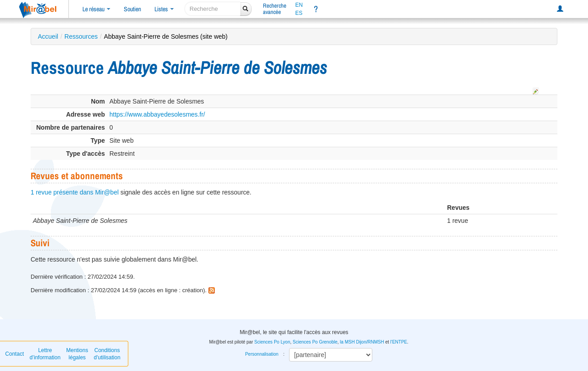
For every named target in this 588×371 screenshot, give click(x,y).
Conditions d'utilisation (107, 354)
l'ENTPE (399, 342)
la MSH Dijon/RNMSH (362, 342)
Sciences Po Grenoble (315, 342)
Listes (164, 9)
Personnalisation (262, 354)
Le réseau (96, 9)
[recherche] (213, 9)
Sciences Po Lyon (272, 342)
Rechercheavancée (275, 9)
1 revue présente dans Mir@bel (75, 192)
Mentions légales (77, 354)
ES (299, 13)
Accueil (48, 36)
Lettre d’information (45, 354)
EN (299, 5)
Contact (15, 354)
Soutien (132, 9)
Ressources (81, 36)
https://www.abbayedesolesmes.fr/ (157, 114)
